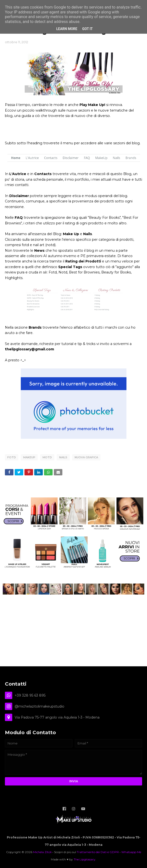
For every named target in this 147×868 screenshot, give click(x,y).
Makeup (29, 457)
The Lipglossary (85, 859)
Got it (87, 29)
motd (47, 457)
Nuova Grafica (86, 457)
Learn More (67, 29)
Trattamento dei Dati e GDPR (98, 852)
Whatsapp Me (131, 852)
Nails (63, 457)
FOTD (12, 457)
